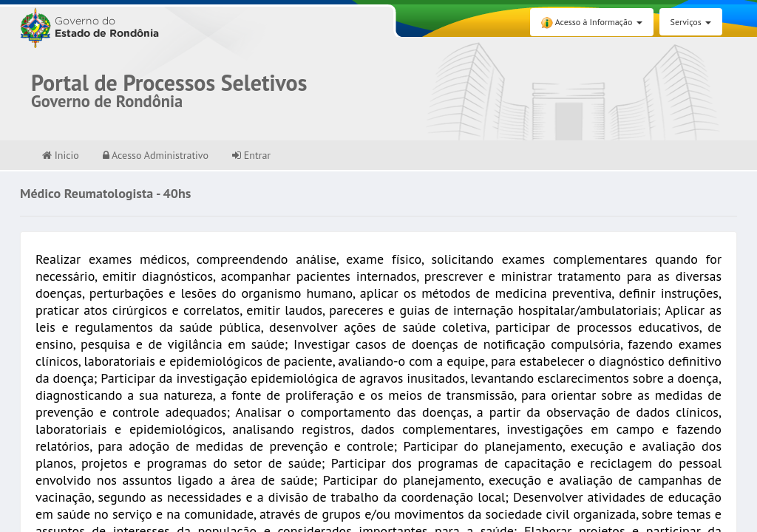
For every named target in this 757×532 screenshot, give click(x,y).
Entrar (251, 155)
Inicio (61, 155)
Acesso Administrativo (156, 155)
